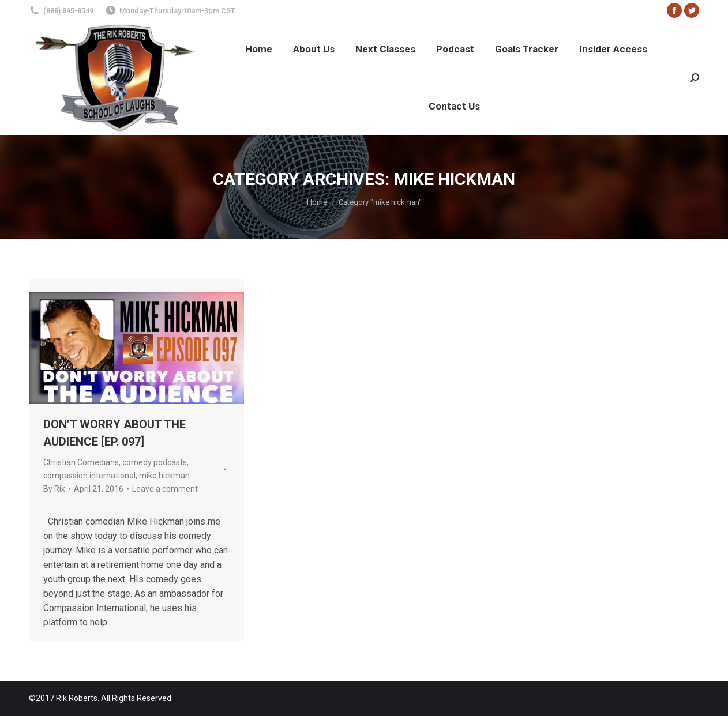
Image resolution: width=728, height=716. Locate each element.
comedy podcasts (155, 462)
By (54, 489)
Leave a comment (165, 489)
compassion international (89, 476)
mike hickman (164, 476)
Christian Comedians (81, 462)
